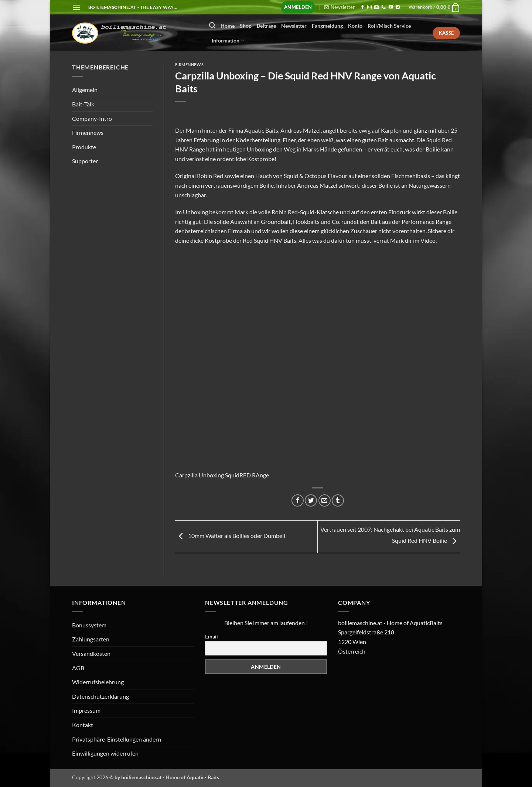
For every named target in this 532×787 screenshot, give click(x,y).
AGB (78, 668)
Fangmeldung (327, 26)
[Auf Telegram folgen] (398, 7)
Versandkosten (91, 653)
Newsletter (294, 26)
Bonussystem (89, 625)
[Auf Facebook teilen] (298, 500)
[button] (76, 7)
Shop (246, 26)
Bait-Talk (83, 104)
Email (212, 636)
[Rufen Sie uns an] (383, 7)
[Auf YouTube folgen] (391, 7)
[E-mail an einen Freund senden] (325, 500)
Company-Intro (92, 118)
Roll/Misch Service (389, 26)
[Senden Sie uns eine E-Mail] (376, 7)
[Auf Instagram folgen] (369, 7)
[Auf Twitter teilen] (311, 500)
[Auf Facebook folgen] (362, 7)
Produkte (84, 147)
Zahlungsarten (91, 639)
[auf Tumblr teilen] (338, 500)
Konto (355, 26)
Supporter (85, 161)
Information (228, 40)
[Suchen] (212, 26)
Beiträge (266, 26)
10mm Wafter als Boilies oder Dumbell (230, 536)
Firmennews (88, 132)
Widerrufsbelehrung (98, 682)
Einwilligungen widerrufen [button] (105, 753)
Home (228, 26)
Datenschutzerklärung (100, 696)
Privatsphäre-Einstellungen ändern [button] (117, 739)
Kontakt (83, 725)
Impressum (86, 710)
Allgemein (85, 90)
